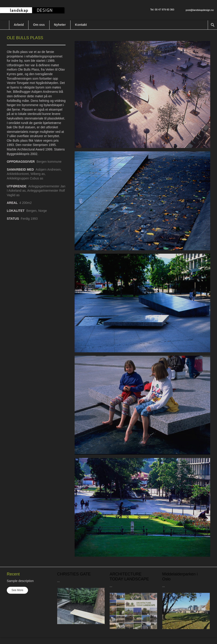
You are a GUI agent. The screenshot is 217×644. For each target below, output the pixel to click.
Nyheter (60, 25)
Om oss (39, 25)
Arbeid (19, 25)
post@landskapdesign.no (200, 10)
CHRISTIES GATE (74, 574)
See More (17, 590)
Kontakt (81, 25)
